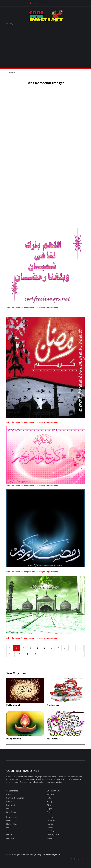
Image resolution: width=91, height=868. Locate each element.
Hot (8, 828)
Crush (9, 794)
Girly (49, 805)
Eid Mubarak (14, 705)
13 (27, 654)
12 (19, 654)
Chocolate (11, 801)
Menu (11, 73)
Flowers (50, 838)
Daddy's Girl (12, 805)
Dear (9, 808)
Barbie (50, 812)
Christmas (53, 705)
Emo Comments (54, 791)
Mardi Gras (53, 739)
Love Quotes (12, 812)
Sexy (9, 831)
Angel (49, 808)
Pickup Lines (12, 817)
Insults (9, 835)
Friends (50, 828)
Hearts (50, 824)
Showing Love (53, 835)
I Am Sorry (51, 831)
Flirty (49, 798)
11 (10, 654)
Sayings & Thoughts (15, 798)
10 (79, 648)
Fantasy (50, 794)
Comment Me (12, 791)
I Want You (52, 821)
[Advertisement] (45, 45)
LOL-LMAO (11, 838)
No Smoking (12, 824)
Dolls (9, 821)
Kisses (50, 817)
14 (35, 654)
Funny (50, 801)
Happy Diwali (14, 739)
